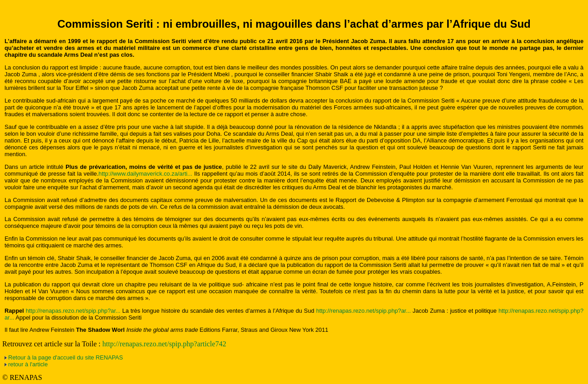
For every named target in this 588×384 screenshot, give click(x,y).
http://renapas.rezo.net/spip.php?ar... (73, 311)
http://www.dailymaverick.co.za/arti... (145, 174)
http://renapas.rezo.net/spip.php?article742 (164, 344)
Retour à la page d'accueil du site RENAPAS (66, 357)
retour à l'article (28, 364)
